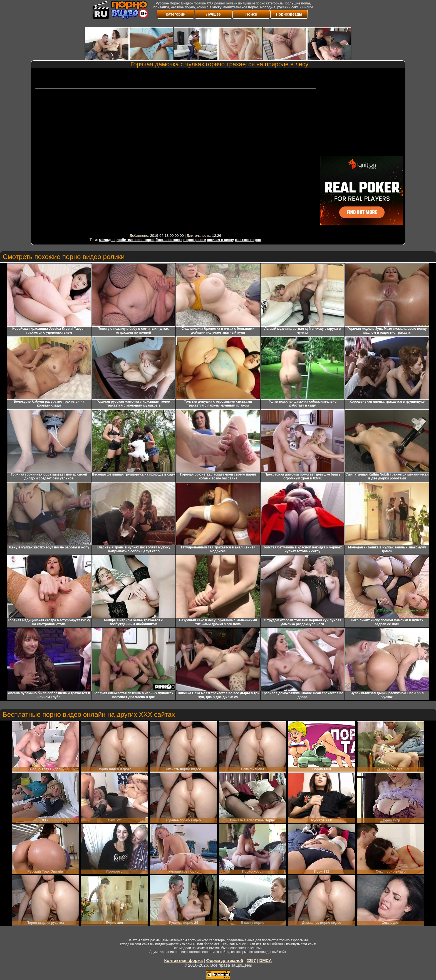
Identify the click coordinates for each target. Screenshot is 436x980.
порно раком (195, 240)
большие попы (169, 240)
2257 (251, 960)
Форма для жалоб (225, 960)
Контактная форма (184, 960)
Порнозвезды (289, 14)
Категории (176, 14)
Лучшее (213, 14)
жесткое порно (248, 240)
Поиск (251, 14)
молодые (107, 240)
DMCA (265, 960)
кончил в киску (221, 240)
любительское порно (136, 240)
